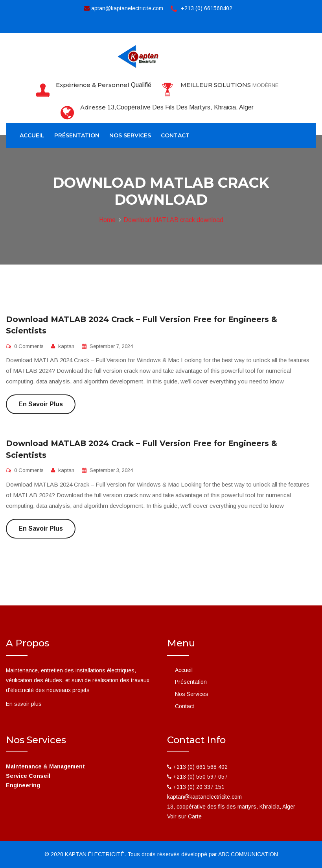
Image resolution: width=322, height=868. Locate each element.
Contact (175, 135)
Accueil (32, 135)
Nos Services (130, 135)
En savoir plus (41, 404)
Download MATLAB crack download (173, 220)
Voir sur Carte (184, 816)
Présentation (77, 135)
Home (107, 220)
